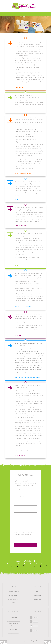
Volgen (36, 618)
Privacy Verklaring (13, 633)
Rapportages (13, 617)
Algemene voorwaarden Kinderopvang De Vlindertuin (13, 623)
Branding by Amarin (29, 642)
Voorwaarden (13, 629)
